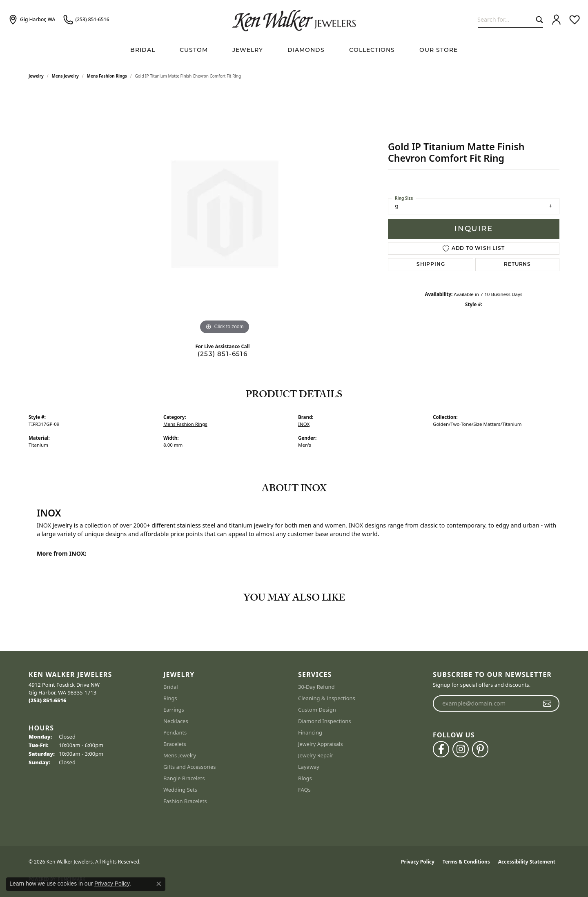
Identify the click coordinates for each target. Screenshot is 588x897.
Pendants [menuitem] (175, 732)
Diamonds (306, 50)
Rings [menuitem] (170, 698)
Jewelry (248, 50)
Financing (310, 732)
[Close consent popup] (159, 884)
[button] (556, 20)
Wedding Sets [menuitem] (180, 790)
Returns (517, 265)
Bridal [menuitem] (171, 687)
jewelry (36, 76)
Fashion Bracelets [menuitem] (185, 801)
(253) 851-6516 (223, 354)
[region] (225, 214)
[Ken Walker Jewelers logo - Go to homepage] (294, 20)
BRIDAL (143, 50)
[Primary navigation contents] (294, 50)
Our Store (439, 50)
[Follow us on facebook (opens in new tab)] (441, 749)
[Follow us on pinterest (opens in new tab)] (480, 749)
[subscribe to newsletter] (547, 703)
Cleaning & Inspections (327, 698)
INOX (304, 424)
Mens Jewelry (65, 76)
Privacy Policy (418, 862)
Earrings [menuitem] (174, 710)
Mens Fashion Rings (107, 76)
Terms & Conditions (466, 862)
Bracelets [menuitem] (175, 744)
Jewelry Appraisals (321, 744)
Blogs (305, 778)
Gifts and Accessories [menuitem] (190, 767)
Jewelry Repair (316, 755)
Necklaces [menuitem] (176, 721)
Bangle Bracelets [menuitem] (184, 778)
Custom (194, 50)
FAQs (304, 790)
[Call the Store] (48, 700)
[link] (32, 20)
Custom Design (317, 710)
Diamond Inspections (325, 721)
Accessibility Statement (527, 862)
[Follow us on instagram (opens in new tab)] (461, 749)
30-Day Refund (316, 687)
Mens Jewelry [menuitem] (180, 755)
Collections (372, 50)
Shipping (431, 265)
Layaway (309, 767)
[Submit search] (538, 19)
